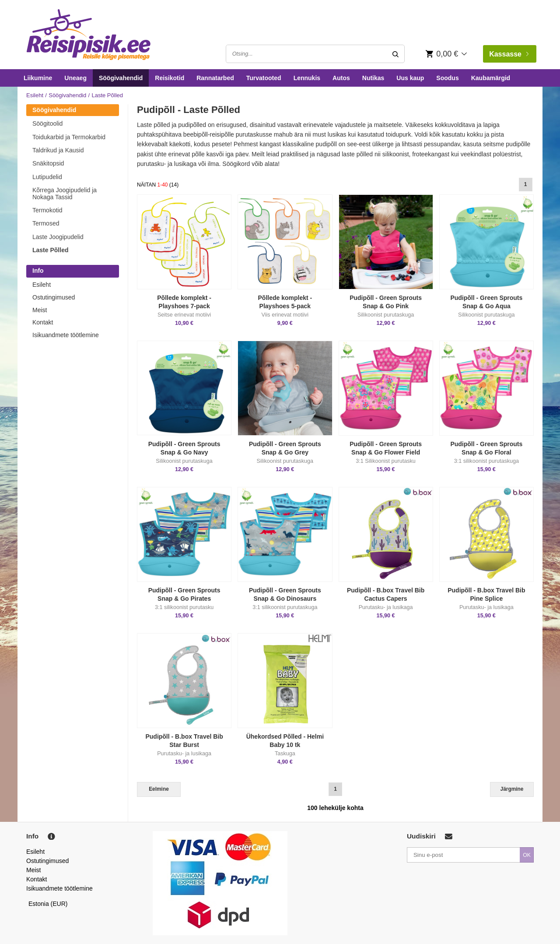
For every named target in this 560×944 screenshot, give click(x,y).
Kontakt (43, 322)
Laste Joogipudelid (58, 237)
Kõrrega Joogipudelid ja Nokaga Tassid (65, 193)
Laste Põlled (50, 250)
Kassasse (509, 54)
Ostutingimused (54, 297)
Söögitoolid (47, 123)
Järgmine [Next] (512, 789)
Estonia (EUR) (48, 904)
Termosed (46, 223)
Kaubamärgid (491, 78)
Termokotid (47, 210)
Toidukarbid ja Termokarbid (69, 137)
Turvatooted (264, 78)
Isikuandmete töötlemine (66, 335)
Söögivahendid (121, 78)
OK (527, 855)
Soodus (447, 78)
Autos (341, 78)
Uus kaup (410, 78)
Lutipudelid (47, 177)
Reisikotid (170, 78)
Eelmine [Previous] (159, 789)
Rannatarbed (215, 78)
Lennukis (307, 78)
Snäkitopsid (48, 163)
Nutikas (373, 78)
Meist (40, 310)
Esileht (35, 95)
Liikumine (38, 78)
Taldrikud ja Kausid (58, 150)
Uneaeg (75, 78)
